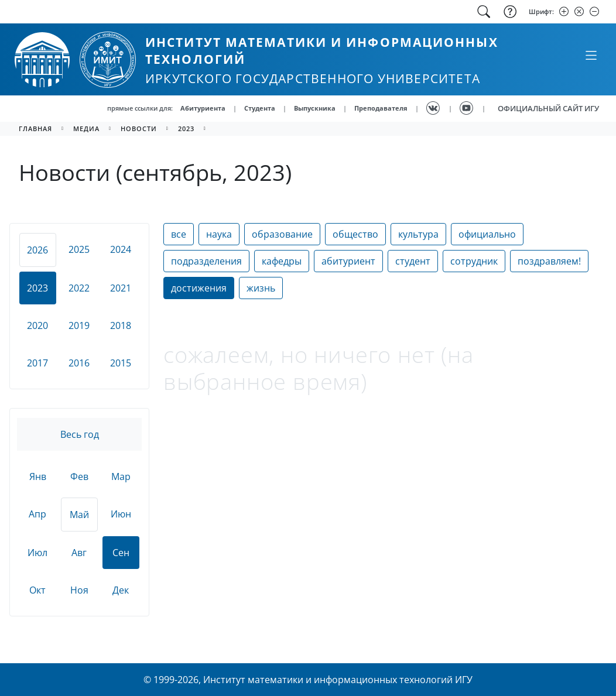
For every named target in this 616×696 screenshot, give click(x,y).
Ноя (79, 590)
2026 (37, 250)
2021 (121, 288)
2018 (121, 325)
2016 (79, 363)
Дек (121, 590)
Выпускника (315, 108)
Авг (79, 553)
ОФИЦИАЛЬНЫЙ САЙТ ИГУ (548, 108)
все (179, 234)
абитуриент (348, 261)
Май (79, 515)
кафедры (282, 261)
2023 (186, 128)
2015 (121, 363)
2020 (37, 325)
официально (487, 234)
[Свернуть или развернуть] (591, 55)
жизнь (261, 288)
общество (355, 234)
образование (282, 234)
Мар (121, 476)
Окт (37, 590)
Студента (260, 108)
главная (35, 128)
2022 (79, 288)
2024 (121, 249)
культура (418, 234)
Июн (121, 514)
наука (219, 234)
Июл (37, 553)
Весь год (80, 434)
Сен (121, 553)
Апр (37, 514)
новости (139, 128)
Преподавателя (381, 108)
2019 (79, 325)
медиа (86, 128)
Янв (38, 476)
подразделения (206, 261)
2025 (79, 249)
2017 (37, 363)
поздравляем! (549, 261)
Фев (79, 476)
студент (413, 261)
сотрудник (474, 261)
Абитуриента (203, 108)
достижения (199, 288)
